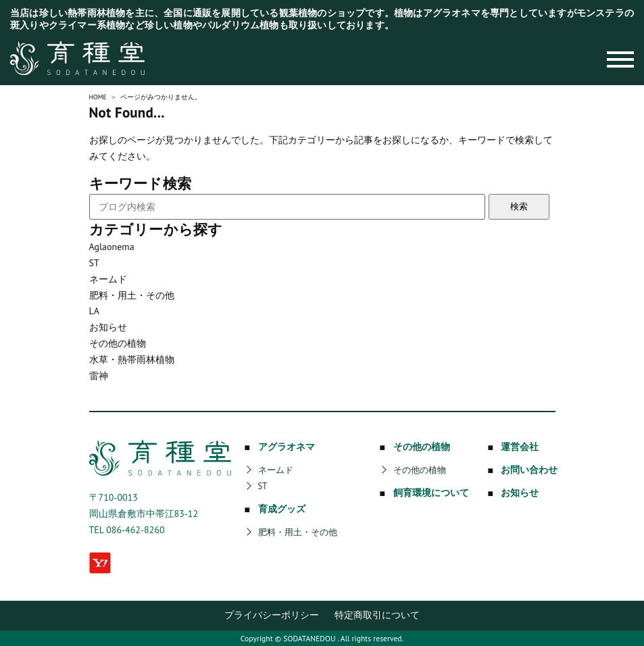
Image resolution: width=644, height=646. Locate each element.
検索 (519, 206)
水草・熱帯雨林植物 (132, 359)
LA (95, 311)
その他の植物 (118, 343)
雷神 (99, 376)
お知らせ (108, 327)
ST (94, 263)
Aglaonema (112, 247)
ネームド (108, 279)
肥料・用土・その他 (132, 295)
